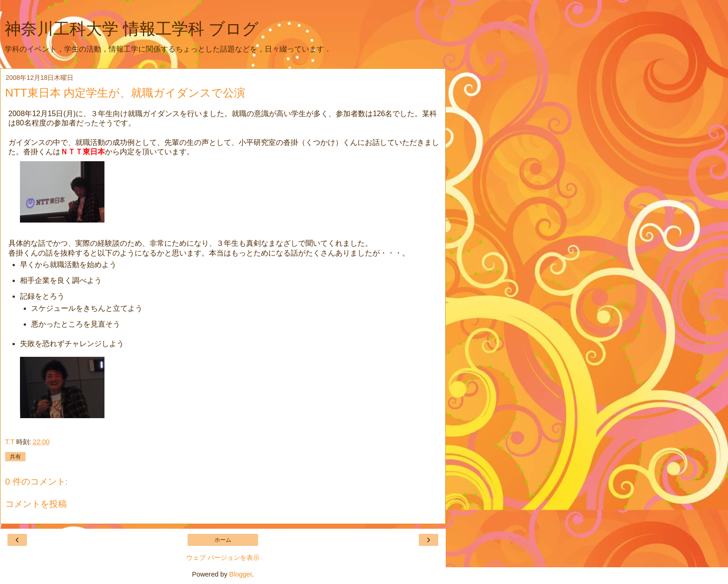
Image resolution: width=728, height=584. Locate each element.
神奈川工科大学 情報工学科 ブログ (132, 29)
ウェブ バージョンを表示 (223, 558)
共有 (15, 457)
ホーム (223, 540)
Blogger (241, 574)
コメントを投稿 (36, 504)
